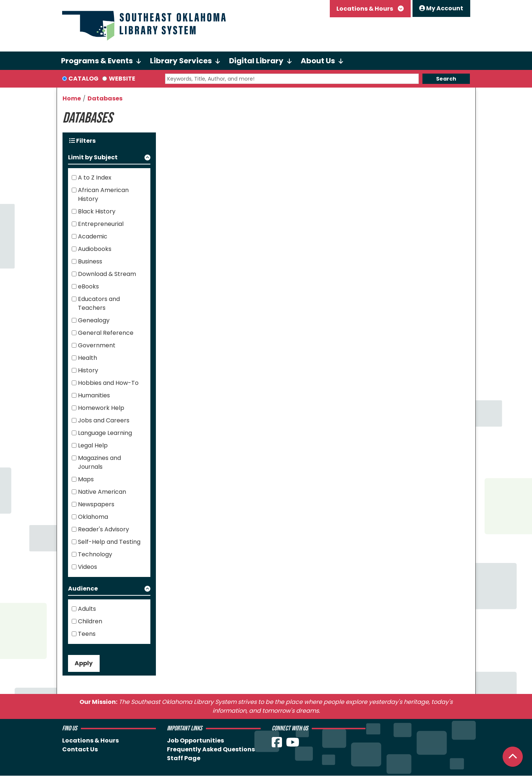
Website (122, 79)
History (88, 370)
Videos (88, 567)
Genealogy (94, 320)
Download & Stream (107, 274)
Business (90, 261)
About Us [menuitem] (318, 61)
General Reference (106, 333)
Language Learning (105, 433)
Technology (95, 554)
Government (97, 345)
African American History (103, 194)
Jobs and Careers (104, 420)
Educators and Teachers (99, 303)
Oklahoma (93, 517)
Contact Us (80, 749)
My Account (441, 8)
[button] (109, 159)
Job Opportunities (195, 740)
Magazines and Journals (99, 462)
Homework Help (101, 408)
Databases (105, 98)
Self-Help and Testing (109, 542)
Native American (102, 492)
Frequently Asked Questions (211, 749)
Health (88, 358)
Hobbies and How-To (108, 383)
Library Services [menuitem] (181, 61)
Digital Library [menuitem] (256, 61)
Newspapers (96, 504)
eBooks (88, 286)
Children (90, 621)
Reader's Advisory (103, 529)
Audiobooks (95, 249)
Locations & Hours (365, 9)
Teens (87, 634)
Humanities (94, 395)
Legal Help (93, 445)
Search (446, 79)
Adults (87, 609)
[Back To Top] (513, 757)
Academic (93, 236)
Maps (86, 479)
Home (72, 98)
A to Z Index (95, 178)
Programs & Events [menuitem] (97, 61)
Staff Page (184, 758)
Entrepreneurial (101, 224)
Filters (82, 141)
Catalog (83, 79)
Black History (97, 211)
